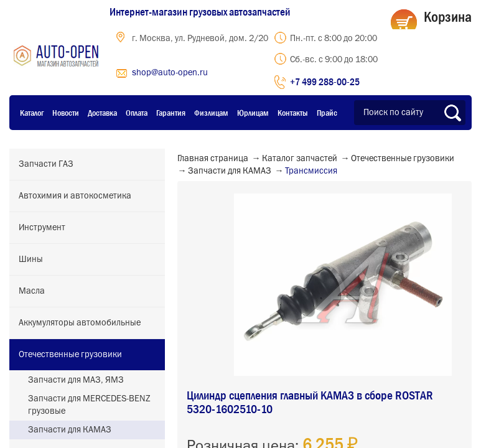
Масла (32, 291)
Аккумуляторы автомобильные (80, 323)
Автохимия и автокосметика (75, 196)
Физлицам (211, 113)
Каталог (32, 113)
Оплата (137, 113)
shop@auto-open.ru (170, 73)
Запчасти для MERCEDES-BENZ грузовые (89, 405)
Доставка (102, 113)
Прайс (327, 113)
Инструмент (42, 228)
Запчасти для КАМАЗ (70, 430)
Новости (66, 113)
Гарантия (171, 113)
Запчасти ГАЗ (46, 164)
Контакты (293, 113)
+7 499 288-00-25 (325, 82)
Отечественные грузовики (70, 355)
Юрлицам (253, 113)
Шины (31, 259)
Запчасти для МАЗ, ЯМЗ (76, 380)
